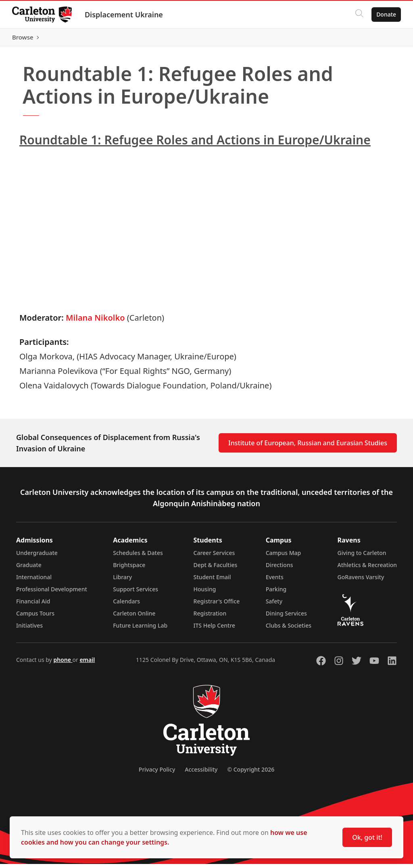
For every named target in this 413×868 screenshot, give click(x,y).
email (87, 664)
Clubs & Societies (289, 629)
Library (122, 581)
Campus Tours (35, 617)
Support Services (136, 593)
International (34, 581)
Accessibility (201, 773)
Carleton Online (134, 617)
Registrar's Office (217, 605)
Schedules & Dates (138, 557)
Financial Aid (33, 605)
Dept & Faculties (216, 569)
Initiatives (29, 629)
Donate (385, 14)
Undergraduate (37, 557)
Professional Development (52, 593)
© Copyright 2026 (251, 773)
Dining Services (286, 617)
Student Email (212, 581)
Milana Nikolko (95, 322)
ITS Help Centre (215, 629)
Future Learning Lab (140, 629)
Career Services (214, 557)
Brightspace (129, 569)
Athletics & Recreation (367, 569)
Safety (274, 605)
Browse (385, 39)
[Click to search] (359, 15)
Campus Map (284, 557)
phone (63, 664)
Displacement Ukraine (125, 15)
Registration (210, 617)
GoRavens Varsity (361, 581)
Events (275, 581)
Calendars (126, 605)
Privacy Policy (157, 773)
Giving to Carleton (362, 557)
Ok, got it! (367, 837)
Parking (276, 593)
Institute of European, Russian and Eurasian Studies (308, 447)
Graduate (29, 569)
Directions (280, 569)
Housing (205, 593)
